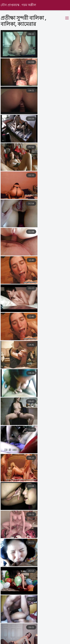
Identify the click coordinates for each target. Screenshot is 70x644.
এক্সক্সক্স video (7, 641)
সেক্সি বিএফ (6, 638)
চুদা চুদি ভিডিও (53, 641)
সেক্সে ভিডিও (30, 641)
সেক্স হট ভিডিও (49, 638)
